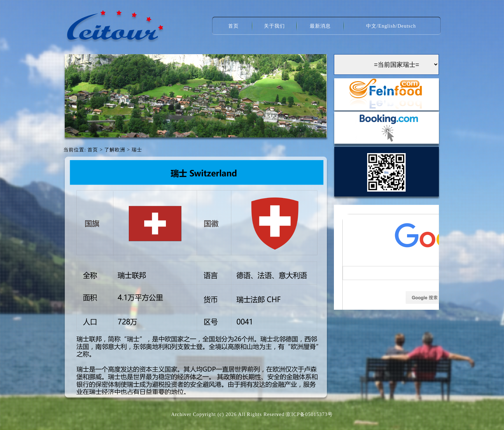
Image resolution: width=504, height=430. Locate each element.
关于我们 (274, 26)
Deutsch (407, 26)
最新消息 (320, 26)
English (387, 26)
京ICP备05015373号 (309, 414)
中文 (371, 26)
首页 (233, 26)
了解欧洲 (115, 150)
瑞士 (137, 150)
